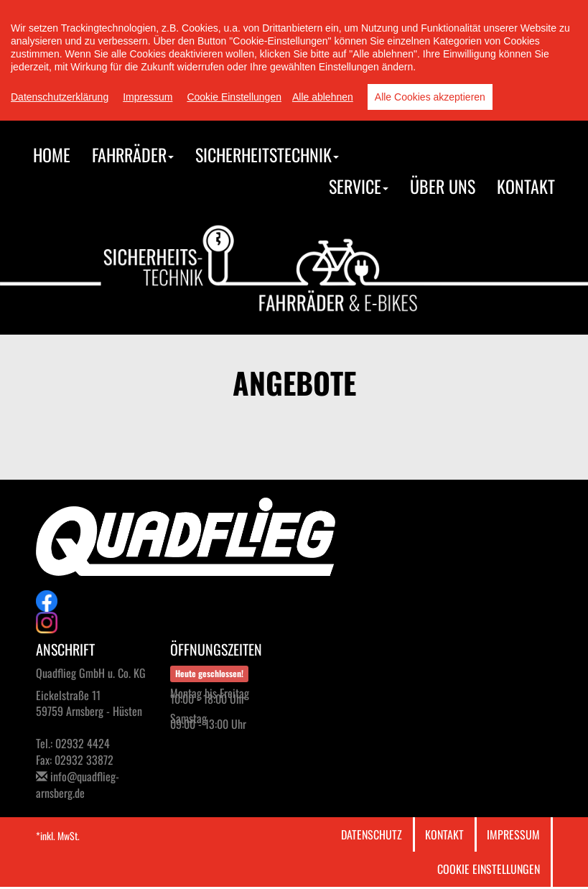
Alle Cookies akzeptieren (430, 97)
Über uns (443, 186)
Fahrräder (133, 154)
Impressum (513, 834)
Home (52, 154)
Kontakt (526, 186)
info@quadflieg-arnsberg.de (78, 785)
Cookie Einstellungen (489, 869)
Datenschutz (372, 834)
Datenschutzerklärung (60, 97)
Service (359, 186)
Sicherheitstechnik (267, 154)
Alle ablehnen (323, 97)
